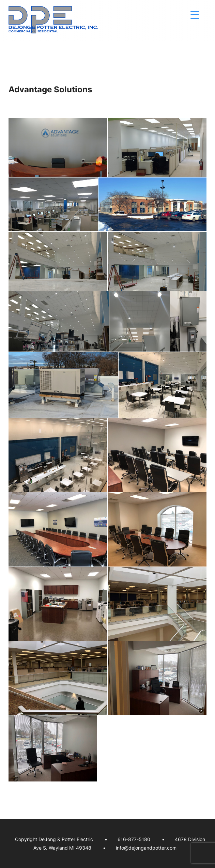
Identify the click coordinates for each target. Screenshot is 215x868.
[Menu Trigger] (195, 14)
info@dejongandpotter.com (146, 848)
